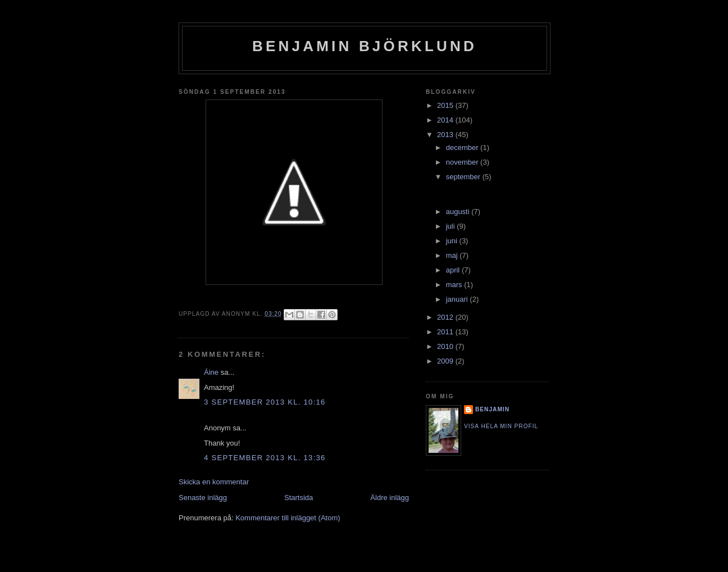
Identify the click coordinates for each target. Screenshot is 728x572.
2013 (446, 135)
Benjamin (492, 409)
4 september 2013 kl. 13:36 (265, 458)
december (463, 147)
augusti (459, 212)
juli (452, 226)
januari (458, 299)
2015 (446, 105)
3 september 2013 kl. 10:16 (265, 402)
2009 (446, 361)
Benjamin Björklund (365, 46)
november (463, 162)
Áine (211, 372)
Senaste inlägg (203, 498)
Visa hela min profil (501, 426)
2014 (446, 120)
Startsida (299, 498)
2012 (446, 317)
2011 (446, 332)
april (454, 270)
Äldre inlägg (390, 498)
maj (453, 255)
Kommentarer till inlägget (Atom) (288, 518)
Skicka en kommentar (214, 482)
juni (453, 241)
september (464, 177)
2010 (446, 346)
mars (455, 285)
